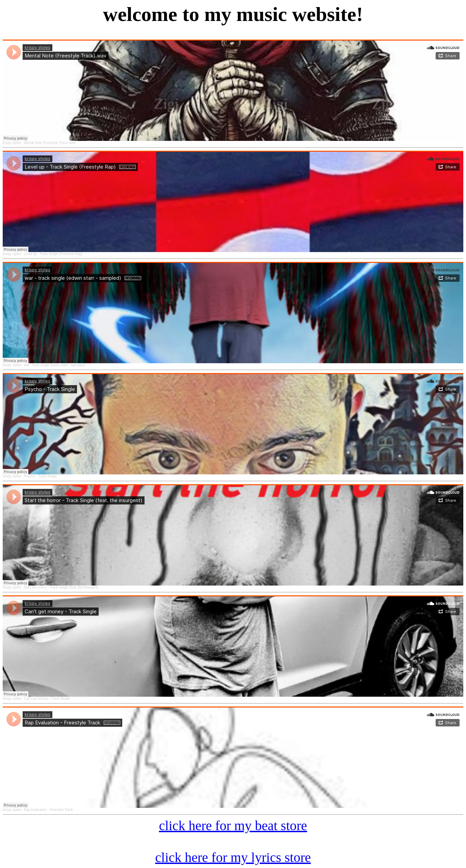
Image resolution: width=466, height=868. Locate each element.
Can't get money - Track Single (47, 699)
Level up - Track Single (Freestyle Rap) (53, 254)
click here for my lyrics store (233, 857)
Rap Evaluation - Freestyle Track (48, 810)
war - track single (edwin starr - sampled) (55, 365)
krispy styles (12, 143)
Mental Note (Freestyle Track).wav (50, 143)
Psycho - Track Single (40, 476)
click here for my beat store (233, 826)
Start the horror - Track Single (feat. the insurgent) (61, 587)
